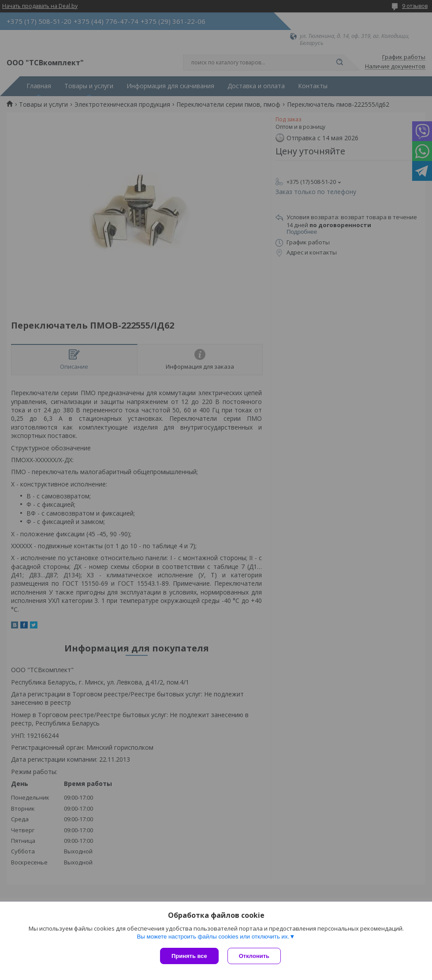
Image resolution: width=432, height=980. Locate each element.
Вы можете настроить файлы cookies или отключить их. (213, 937)
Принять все (189, 956)
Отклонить (254, 956)
